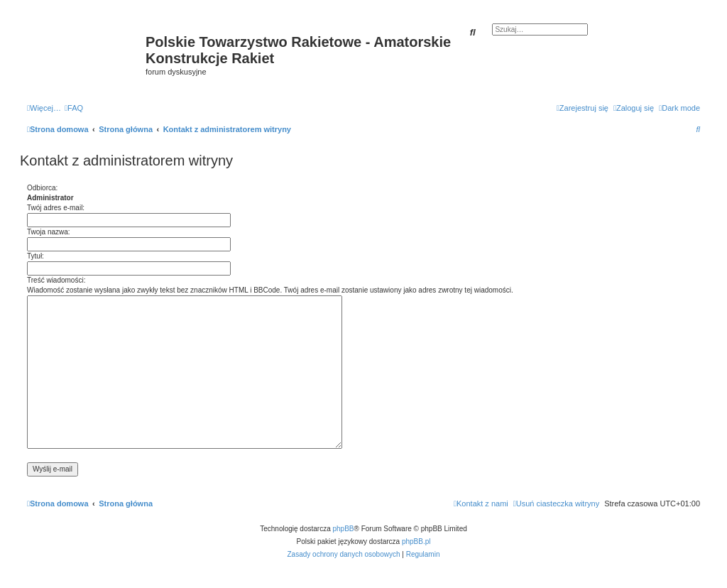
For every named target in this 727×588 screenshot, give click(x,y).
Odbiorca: (42, 188)
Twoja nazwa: (49, 232)
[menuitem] (74, 108)
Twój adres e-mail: (56, 208)
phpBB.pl (416, 541)
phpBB (344, 529)
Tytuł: (35, 256)
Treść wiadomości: (56, 280)
